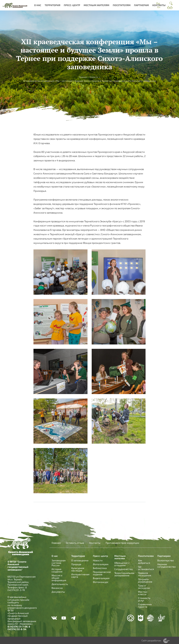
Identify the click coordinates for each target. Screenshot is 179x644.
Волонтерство (166, 560)
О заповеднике (80, 560)
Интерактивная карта (80, 576)
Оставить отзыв (75, 543)
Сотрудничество (124, 569)
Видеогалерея (101, 578)
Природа (76, 564)
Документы (58, 592)
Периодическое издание (102, 573)
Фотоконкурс (101, 582)
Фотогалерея (101, 564)
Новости (94, 77)
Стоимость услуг (144, 599)
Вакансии (57, 588)
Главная (56, 543)
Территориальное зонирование (124, 574)
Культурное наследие (78, 569)
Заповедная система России (59, 563)
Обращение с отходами (122, 564)
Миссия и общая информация (59, 578)
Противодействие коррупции (122, 543)
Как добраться (144, 562)
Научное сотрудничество (167, 565)
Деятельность (60, 584)
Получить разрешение (145, 580)
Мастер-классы (143, 593)
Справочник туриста (145, 605)
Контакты (159, 5)
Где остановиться (146, 568)
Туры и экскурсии (144, 587)
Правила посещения (145, 574)
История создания (57, 570)
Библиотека (100, 568)
